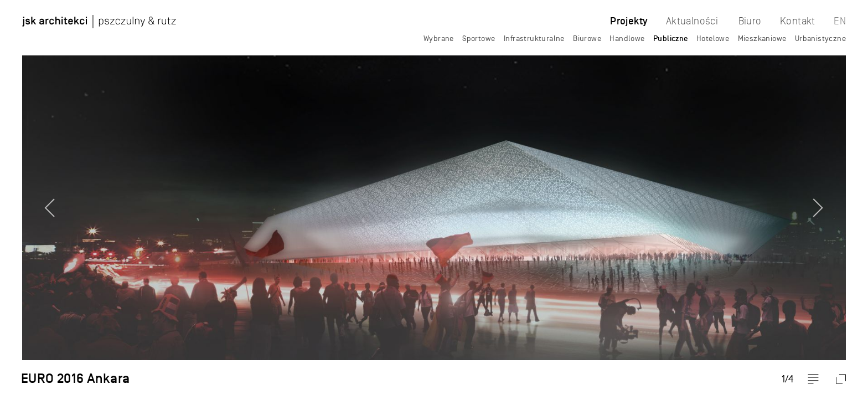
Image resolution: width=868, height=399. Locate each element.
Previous (30, 199)
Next (838, 199)
